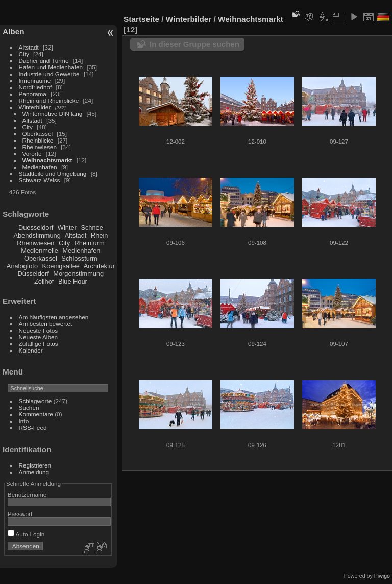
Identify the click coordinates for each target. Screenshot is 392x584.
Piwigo (382, 576)
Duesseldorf (36, 228)
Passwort (20, 514)
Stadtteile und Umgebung (53, 173)
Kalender (31, 350)
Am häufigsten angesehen (54, 317)
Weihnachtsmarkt (47, 160)
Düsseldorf (33, 274)
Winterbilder (35, 107)
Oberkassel (38, 134)
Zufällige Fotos (39, 344)
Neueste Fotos (39, 330)
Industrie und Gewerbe (49, 74)
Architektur (99, 266)
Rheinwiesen (40, 147)
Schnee (92, 228)
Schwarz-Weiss (40, 180)
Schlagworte (35, 401)
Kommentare (36, 414)
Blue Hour (73, 281)
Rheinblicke (38, 140)
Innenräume (35, 80)
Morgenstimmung (78, 274)
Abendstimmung (37, 235)
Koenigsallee (61, 266)
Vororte (32, 154)
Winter (67, 228)
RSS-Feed (33, 427)
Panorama (33, 94)
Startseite (141, 19)
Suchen (29, 407)
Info (24, 421)
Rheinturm (90, 243)
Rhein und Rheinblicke (49, 100)
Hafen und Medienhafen (51, 67)
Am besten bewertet (46, 324)
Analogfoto (22, 266)
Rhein (99, 235)
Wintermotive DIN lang (53, 114)
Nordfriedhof (35, 87)
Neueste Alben (39, 337)
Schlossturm (79, 258)
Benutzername (27, 494)
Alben (14, 31)
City (24, 54)
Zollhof (44, 281)
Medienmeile (40, 251)
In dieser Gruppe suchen (194, 44)
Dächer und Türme (44, 61)
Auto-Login (26, 534)
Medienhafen (40, 167)
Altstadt (29, 47)
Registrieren (35, 465)
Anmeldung (34, 472)
